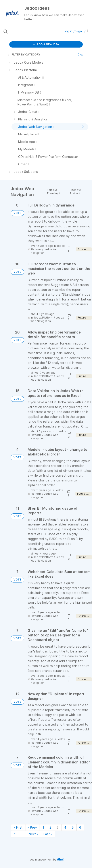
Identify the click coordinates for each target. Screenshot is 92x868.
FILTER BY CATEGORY (24, 54)
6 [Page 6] (80, 827)
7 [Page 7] (14, 834)
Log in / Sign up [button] (76, 31)
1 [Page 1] (43, 827)
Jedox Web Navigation (47, 319)
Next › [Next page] (33, 834)
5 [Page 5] (73, 827)
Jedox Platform (43, 318)
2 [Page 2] (50, 827)
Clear (81, 54)
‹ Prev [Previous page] (33, 827)
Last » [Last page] (48, 834)
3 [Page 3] (58, 827)
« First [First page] (18, 827)
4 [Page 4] (65, 827)
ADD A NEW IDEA (46, 44)
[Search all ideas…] (29, 31)
